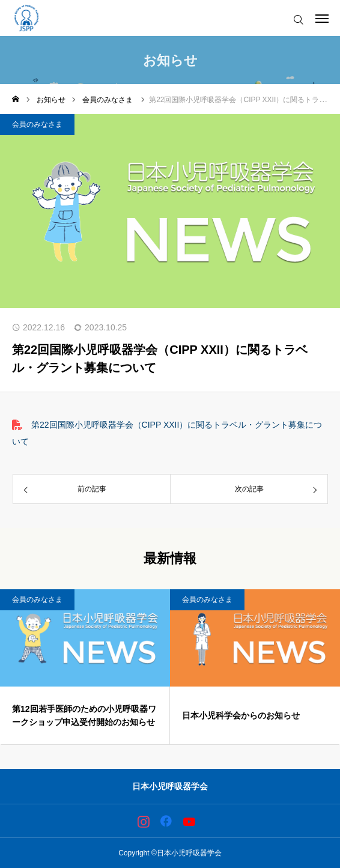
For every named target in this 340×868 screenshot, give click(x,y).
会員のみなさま (37, 124)
